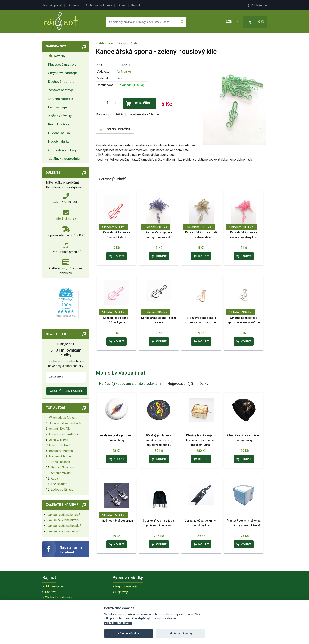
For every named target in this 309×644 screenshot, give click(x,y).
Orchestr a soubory (62, 150)
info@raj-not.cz (66, 219)
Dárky (204, 383)
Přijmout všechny (129, 633)
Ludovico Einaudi (62, 489)
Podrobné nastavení (118, 623)
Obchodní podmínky (98, 5)
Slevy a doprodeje (64, 159)
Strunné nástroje (61, 99)
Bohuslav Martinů (61, 451)
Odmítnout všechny (180, 633)
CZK (232, 22)
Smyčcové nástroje (63, 73)
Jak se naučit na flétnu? (64, 531)
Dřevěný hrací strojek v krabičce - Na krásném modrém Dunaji (201, 440)
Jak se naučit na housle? (64, 526)
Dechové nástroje (61, 82)
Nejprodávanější (180, 383)
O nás (122, 5)
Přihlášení (257, 5)
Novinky (57, 56)
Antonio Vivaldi (61, 473)
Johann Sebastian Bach (65, 423)
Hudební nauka (59, 133)
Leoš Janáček (60, 462)
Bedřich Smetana (62, 467)
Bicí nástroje (58, 107)
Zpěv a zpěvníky (60, 116)
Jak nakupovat (52, 5)
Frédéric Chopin (60, 456)
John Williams (59, 440)
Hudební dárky (59, 141)
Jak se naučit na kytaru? (64, 515)
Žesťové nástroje (61, 90)
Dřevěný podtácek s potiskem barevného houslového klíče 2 (159, 440)
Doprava (73, 5)
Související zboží (112, 179)
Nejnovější (122, 592)
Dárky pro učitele (127, 43)
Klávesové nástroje (62, 64)
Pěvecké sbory (59, 124)
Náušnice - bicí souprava (117, 521)
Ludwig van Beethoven (65, 434)
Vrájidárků (124, 72)
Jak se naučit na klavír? (63, 520)
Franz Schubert (59, 445)
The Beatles (59, 484)
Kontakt (136, 5)
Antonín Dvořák (59, 429)
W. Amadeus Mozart (63, 418)
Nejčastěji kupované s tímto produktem (130, 383)
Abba (54, 478)
